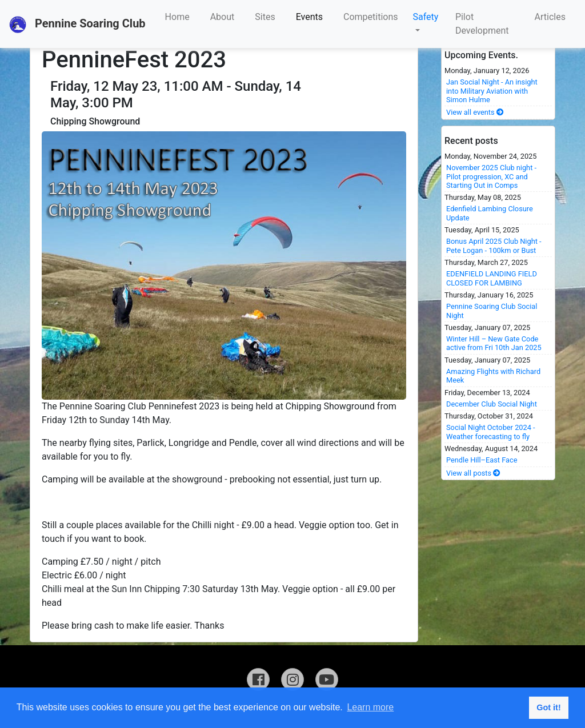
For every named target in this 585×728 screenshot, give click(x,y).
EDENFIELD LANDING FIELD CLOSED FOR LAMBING (492, 278)
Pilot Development (482, 24)
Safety (426, 17)
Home (177, 17)
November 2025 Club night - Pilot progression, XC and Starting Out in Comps (491, 176)
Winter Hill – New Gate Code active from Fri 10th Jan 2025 (494, 343)
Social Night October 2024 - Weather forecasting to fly (491, 432)
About (223, 17)
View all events (475, 112)
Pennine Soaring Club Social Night (492, 311)
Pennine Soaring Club (77, 25)
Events (309, 17)
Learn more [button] (370, 707)
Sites (265, 17)
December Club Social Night (492, 404)
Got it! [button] (548, 707)
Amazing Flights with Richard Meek (493, 376)
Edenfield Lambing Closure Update (490, 213)
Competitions (371, 17)
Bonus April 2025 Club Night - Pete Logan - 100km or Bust (494, 246)
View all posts (473, 473)
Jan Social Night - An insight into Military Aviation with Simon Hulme (492, 91)
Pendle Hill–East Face (482, 460)
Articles (550, 17)
